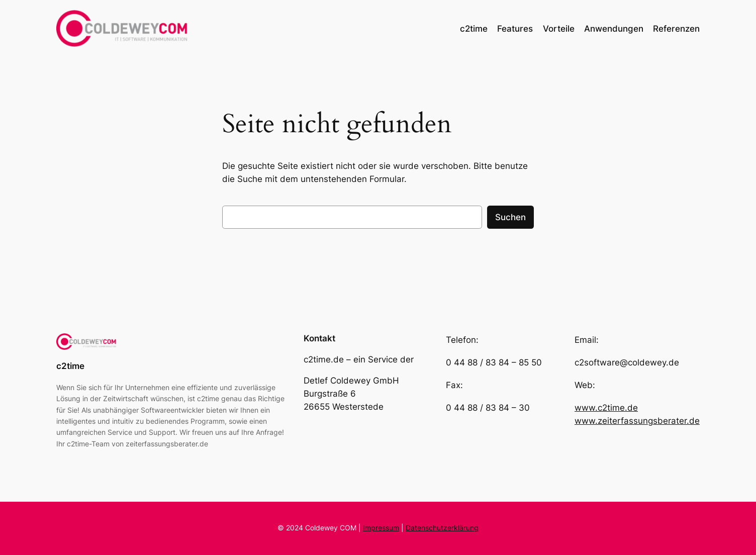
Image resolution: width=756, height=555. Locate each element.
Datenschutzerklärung (442, 528)
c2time (70, 366)
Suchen (510, 217)
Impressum (381, 528)
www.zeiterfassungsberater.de (637, 421)
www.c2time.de (606, 408)
